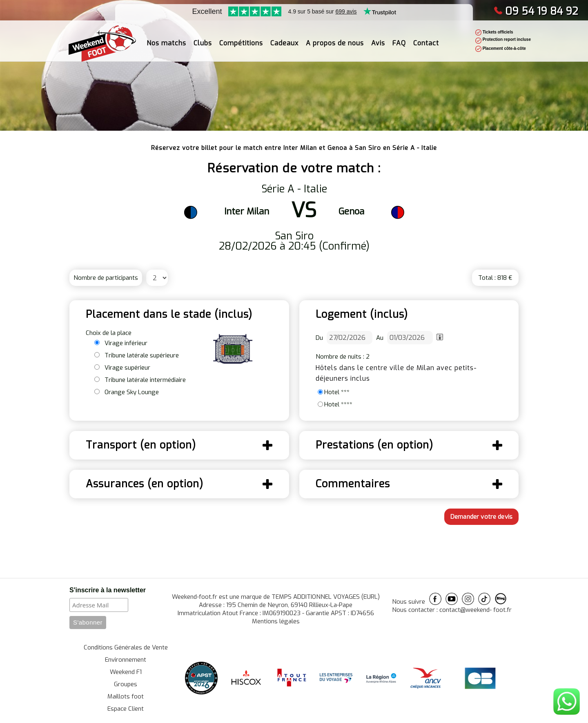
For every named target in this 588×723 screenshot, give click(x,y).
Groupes (126, 684)
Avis (378, 39)
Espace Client (126, 709)
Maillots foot (126, 696)
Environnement (126, 660)
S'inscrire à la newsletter (108, 590)
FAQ (399, 39)
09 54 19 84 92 (536, 11)
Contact (426, 39)
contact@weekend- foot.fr (476, 610)
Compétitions (241, 39)
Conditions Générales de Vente (126, 647)
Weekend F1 (126, 672)
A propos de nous (335, 39)
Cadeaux (284, 39)
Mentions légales (276, 621)
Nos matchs (166, 39)
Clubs (203, 39)
